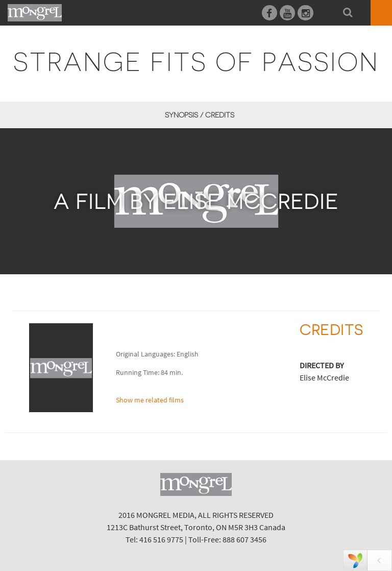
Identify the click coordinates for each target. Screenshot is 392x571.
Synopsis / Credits (200, 115)
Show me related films (150, 400)
